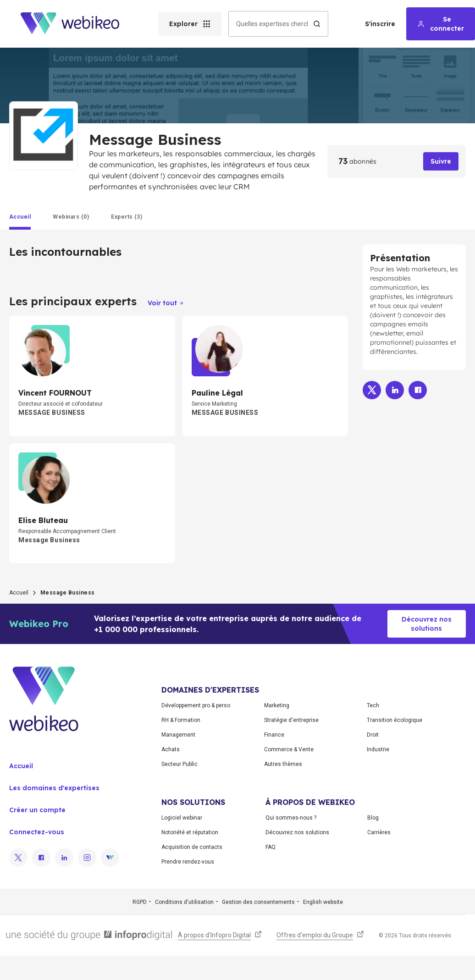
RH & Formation (181, 720)
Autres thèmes (283, 764)
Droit (373, 735)
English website (323, 902)
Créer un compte (37, 810)
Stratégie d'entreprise (291, 720)
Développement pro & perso (196, 705)
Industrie (378, 749)
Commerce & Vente (289, 749)
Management (178, 735)
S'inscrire (380, 24)
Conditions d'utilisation (184, 902)
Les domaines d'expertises (54, 788)
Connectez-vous (37, 832)
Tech (373, 705)
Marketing (277, 705)
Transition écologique (395, 720)
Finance (274, 735)
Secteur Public (180, 764)
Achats (171, 749)
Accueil (19, 593)
